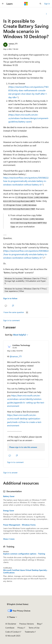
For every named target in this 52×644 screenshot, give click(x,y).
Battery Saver (9, 496)
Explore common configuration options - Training (24, 554)
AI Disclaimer (11, 624)
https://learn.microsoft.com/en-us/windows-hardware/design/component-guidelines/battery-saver (29, 118)
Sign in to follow (10, 298)
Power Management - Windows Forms (19, 525)
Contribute (10, 628)
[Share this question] (46, 14)
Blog (39, 624)
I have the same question (14, 312)
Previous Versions (27, 624)
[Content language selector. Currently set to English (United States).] (18, 604)
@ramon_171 (16, 356)
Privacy (20, 628)
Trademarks (30, 632)
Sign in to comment (11, 320)
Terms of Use (34, 628)
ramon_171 (13, 44)
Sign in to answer (10, 473)
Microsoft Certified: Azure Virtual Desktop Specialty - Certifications (26, 571)
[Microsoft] (26, 4)
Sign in (47, 4)
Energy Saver (9, 511)
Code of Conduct (12, 632)
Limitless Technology (21, 345)
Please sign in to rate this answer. (23, 447)
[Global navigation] (3, 4)
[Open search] (40, 4)
